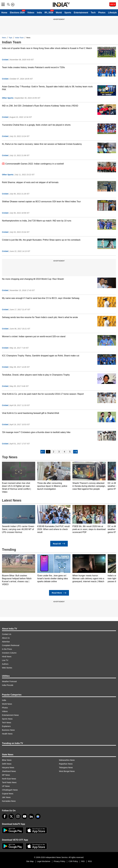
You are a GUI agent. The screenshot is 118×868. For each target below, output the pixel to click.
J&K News (6, 797)
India (39, 13)
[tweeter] (11, 816)
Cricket (5, 60)
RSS (90, 861)
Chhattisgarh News (10, 790)
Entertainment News (10, 715)
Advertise (6, 642)
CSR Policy (73, 861)
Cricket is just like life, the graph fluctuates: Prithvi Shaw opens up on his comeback (41, 240)
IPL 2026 (49, 13)
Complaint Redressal (11, 645)
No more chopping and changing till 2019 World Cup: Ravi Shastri (33, 279)
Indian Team (19, 38)
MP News (6, 775)
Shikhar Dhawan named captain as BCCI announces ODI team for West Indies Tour (41, 202)
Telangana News (66, 768)
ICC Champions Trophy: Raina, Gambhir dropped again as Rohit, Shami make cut (41, 356)
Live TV (5, 660)
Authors (5, 664)
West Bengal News (67, 771)
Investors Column (9, 653)
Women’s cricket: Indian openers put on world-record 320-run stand (34, 336)
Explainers (6, 726)
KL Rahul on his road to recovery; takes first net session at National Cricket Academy (42, 144)
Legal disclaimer (44, 861)
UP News (6, 786)
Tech (93, 13)
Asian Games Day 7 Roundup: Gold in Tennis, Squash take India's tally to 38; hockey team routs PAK (47, 88)
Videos (31, 13)
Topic (10, 38)
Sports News (7, 719)
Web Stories (7, 668)
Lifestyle (112, 13)
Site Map (30, 861)
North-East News (9, 779)
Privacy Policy (59, 861)
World (59, 13)
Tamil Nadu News (9, 782)
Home (4, 13)
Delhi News (7, 764)
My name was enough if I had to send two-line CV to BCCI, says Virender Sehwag (41, 298)
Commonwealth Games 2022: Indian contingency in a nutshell (33, 164)
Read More (59, 593)
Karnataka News (9, 801)
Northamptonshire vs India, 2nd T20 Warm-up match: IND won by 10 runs (37, 221)
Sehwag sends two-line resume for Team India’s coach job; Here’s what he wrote (40, 317)
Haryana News (8, 768)
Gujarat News (8, 794)
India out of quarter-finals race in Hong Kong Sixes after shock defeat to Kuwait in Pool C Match (47, 48)
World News (7, 704)
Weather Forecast (9, 681)
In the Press (7, 649)
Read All (59, 544)
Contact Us (7, 634)
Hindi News (7, 657)
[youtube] (25, 816)
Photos (102, 13)
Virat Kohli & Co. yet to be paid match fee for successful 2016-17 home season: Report (43, 394)
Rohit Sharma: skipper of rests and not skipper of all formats (30, 182)
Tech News (7, 723)
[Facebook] (5, 816)
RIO (83, 861)
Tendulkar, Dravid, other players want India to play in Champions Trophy (36, 375)
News (4, 38)
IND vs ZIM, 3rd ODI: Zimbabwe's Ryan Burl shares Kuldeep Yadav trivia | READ (40, 106)
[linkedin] (31, 816)
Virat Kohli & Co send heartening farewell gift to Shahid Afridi (30, 413)
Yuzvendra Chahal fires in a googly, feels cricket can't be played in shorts (36, 125)
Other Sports (8, 98)
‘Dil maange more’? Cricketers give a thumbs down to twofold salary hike (36, 432)
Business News (8, 730)
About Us (6, 638)
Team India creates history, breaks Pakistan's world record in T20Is (33, 67)
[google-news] (38, 816)
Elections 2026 (17, 13)
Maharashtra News (67, 760)
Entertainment (81, 13)
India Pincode (8, 685)
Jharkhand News (9, 771)
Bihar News (7, 760)
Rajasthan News (66, 764)
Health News (7, 734)
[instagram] (18, 816)
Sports (68, 13)
